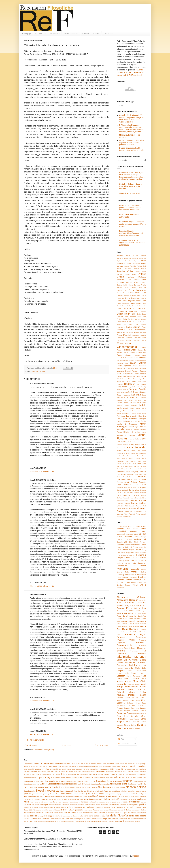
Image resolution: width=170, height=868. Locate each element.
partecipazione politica (93, 805)
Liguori (127, 563)
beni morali (126, 766)
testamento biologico (68, 822)
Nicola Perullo (123, 451)
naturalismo (44, 802)
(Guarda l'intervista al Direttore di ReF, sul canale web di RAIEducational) (130, 72)
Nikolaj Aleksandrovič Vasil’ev (132, 456)
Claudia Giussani (134, 619)
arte (75, 766)
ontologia (44, 804)
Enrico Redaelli (141, 319)
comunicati (63, 769)
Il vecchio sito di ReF (91, 34)
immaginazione (110, 794)
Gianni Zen (122, 660)
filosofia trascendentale (68, 791)
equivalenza (56, 778)
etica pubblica (50, 781)
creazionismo (42, 772)
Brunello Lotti (122, 290)
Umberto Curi (122, 506)
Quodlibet (142, 577)
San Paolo (131, 582)
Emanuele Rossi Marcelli (131, 632)
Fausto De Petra (129, 330)
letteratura (58, 796)
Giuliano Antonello (140, 374)
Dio (31, 764)
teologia (111, 819)
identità (102, 794)
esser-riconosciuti (100, 778)
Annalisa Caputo (140, 269)
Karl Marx (136, 395)
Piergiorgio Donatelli (139, 472)
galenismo (124, 791)
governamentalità (66, 794)
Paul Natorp (121, 469)
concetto (86, 769)
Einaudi (124, 545)
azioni (114, 766)
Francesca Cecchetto (139, 335)
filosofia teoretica (47, 791)
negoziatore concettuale (70, 802)
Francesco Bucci (140, 338)
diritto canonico (71, 774)
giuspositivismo (141, 791)
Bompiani (134, 531)
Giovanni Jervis (133, 368)
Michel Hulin (134, 439)
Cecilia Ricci (142, 616)
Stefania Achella (140, 495)
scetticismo (49, 813)
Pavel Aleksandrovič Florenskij (136, 469)
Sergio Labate (134, 719)
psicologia (87, 807)
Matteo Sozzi (125, 689)
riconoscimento (118, 810)
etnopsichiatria (71, 781)
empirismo (27, 778)
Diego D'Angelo (130, 629)
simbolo (134, 813)
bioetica (133, 766)
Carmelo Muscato (123, 296)
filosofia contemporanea (33, 784)
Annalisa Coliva (125, 271)
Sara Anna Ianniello (128, 716)
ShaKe (139, 582)
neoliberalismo (94, 802)
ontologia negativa (55, 805)
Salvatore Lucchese (139, 711)
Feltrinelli (129, 547)
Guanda (128, 555)
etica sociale (61, 781)
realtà (50, 810)
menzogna (65, 799)
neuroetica (125, 802)
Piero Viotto (130, 474)
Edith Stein (136, 314)
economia (114, 774)
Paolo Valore (142, 464)
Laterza (133, 560)
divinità (86, 774)
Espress (130, 545)
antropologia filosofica (31, 766)
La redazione (41, 34)
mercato (72, 799)
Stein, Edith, (129, 216)
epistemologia (45, 778)
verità (122, 821)
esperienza (89, 778)
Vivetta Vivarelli (141, 514)
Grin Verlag (121, 555)
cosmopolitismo (141, 769)
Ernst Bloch (137, 322)
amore (112, 764)
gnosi (45, 794)
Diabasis (120, 542)
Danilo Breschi (122, 627)
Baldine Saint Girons (125, 285)
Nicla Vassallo (136, 447)
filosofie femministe (84, 791)
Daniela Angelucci (128, 301)
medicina (53, 799)
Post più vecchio (101, 745)
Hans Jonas (131, 382)
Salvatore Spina (125, 713)
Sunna (78, 764)
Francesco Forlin (140, 340)
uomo (117, 822)
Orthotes (135, 572)
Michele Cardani (137, 692)
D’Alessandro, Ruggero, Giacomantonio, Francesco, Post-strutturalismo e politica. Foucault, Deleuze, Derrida (131, 128)
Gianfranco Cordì (138, 651)
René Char (138, 474)
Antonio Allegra (124, 605)
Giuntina (143, 553)
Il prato (127, 558)
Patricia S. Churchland (125, 466)
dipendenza (44, 774)
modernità (115, 799)
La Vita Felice (135, 558)
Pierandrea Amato (124, 472)
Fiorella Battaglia (140, 332)
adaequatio (85, 764)
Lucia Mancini (131, 673)
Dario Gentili (136, 303)
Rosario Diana (135, 485)
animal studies (120, 764)
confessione (94, 769)
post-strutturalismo (49, 807)
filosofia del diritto (49, 784)
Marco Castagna (133, 676)
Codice (136, 537)
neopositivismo (115, 802)
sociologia (34, 816)
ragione (133, 807)
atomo (101, 766)
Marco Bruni (127, 411)
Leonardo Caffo (132, 397)
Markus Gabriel (140, 421)
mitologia (107, 799)
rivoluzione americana (131, 810)
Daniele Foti (127, 624)
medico (59, 799)
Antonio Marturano (137, 277)
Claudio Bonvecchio (132, 298)
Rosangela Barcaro (139, 708)
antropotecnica (43, 766)
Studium (120, 585)
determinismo (128, 772)
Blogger (136, 856)
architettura (53, 766)
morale (139, 799)
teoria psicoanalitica (40, 822)
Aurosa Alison (135, 611)
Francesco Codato (126, 640)
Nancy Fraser (135, 445)
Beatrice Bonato (123, 288)
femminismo (101, 781)
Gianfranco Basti (129, 360)
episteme (34, 778)
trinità (98, 822)
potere (70, 807)
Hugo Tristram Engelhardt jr (137, 387)
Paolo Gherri (121, 464)
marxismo (28, 799)
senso (117, 813)
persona (112, 805)
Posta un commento (36, 740)
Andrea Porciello (130, 266)
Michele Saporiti (124, 698)
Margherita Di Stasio (129, 413)
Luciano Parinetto (130, 406)
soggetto (51, 816)
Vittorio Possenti (129, 514)
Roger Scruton (123, 485)
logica (110, 796)
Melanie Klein (128, 432)
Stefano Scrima (130, 725)
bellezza (119, 766)
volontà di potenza (134, 822)
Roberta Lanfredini (138, 480)
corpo (112, 769)
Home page (27, 34)
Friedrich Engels (129, 350)
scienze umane (88, 813)
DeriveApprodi (140, 539)
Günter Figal (138, 379)
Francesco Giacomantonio (127, 345)
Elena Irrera (142, 317)
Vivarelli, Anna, (130, 193)
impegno (119, 794)
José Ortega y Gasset (137, 392)
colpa (47, 769)
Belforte (136, 529)
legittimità (51, 796)
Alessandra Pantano (131, 258)
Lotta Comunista (139, 563)
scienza (67, 812)
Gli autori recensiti (71, 34)
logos (128, 796)
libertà (95, 796)
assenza (84, 766)
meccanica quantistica (41, 799)
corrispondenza (130, 769)
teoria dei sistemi (120, 819)
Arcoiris (144, 526)
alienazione (93, 764)
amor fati (106, 764)
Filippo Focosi (128, 332)
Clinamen (128, 537)
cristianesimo (55, 772)
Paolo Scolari (131, 464)
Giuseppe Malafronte (128, 665)
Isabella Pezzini (122, 390)
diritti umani (56, 774)
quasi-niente (119, 807)
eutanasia (80, 781)
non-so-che (36, 805)
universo (112, 822)
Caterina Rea (135, 296)
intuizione (38, 796)
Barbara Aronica (140, 285)
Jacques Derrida (138, 389)
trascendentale (91, 822)
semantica (111, 813)
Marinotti (143, 566)
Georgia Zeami (130, 648)
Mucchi (144, 569)
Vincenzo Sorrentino (133, 511)
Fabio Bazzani (133, 327)
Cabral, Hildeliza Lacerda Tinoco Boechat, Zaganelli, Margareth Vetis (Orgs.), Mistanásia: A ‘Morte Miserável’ (133, 119)
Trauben (128, 585)
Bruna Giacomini (139, 288)
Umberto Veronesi (135, 506)
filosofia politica (136, 787)
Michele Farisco (122, 445)
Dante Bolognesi (123, 303)
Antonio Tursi (124, 279)
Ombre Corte (123, 572)
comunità (79, 769)
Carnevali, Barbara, (132, 243)
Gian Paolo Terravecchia (125, 358)
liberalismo (79, 796)
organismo (73, 805)
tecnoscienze (90, 819)
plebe (117, 805)
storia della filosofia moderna (47, 819)
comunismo (71, 769)
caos (25, 769)
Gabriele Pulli (141, 353)
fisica (106, 791)
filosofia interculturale (77, 787)
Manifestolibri (122, 566)
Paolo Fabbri (142, 461)
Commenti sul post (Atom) (43, 750)
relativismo (56, 810)
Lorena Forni (128, 403)
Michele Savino (139, 698)
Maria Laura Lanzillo (129, 416)
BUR (128, 529)
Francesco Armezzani (131, 637)
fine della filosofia (97, 791)
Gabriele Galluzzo (129, 353)
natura (27, 802)
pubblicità (112, 807)
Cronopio (120, 539)
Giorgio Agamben (124, 366)
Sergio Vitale (134, 490)
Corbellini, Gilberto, (131, 186)
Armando (120, 529)
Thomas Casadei (138, 500)
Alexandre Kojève (131, 261)
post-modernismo (37, 807)
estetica (115, 777)
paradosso (81, 805)
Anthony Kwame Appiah (127, 274)
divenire (80, 774)
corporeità (119, 769)
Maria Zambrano (130, 419)
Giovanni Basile (138, 660)
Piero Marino (121, 474)
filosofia (127, 781)
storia (86, 816)
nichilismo (28, 805)
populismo (27, 807)
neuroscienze (135, 802)
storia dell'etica (95, 816)
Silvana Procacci (127, 493)
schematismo (58, 813)
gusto (88, 794)
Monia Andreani (123, 700)
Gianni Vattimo (138, 363)
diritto (63, 774)
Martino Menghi (133, 427)
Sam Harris (128, 488)
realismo (32, 810)
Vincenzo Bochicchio (129, 509)
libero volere (88, 796)
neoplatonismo (104, 802)
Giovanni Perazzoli (132, 371)
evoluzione (88, 781)
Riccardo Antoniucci (137, 706)
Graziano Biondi (127, 379)
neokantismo (83, 802)
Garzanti (138, 550)
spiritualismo (75, 816)
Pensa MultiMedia (136, 575)
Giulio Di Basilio (138, 663)
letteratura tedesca (68, 796)
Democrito (135, 306)
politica (143, 804)
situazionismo (142, 813)
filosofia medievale (91, 787)
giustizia (27, 794)
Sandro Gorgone (140, 488)
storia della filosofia (115, 815)
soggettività (43, 816)
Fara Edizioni (142, 545)
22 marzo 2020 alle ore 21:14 (42, 472)
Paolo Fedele (135, 700)
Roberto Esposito (138, 482)
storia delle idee (63, 819)
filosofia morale (106, 787)
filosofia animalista (140, 781)
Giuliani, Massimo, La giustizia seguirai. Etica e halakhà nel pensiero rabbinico (132, 143)
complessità (54, 769)
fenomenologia (114, 781)
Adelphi (120, 526)
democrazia (101, 771)
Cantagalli (129, 534)
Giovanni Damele (123, 663)
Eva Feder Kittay (131, 325)
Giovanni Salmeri (128, 374)
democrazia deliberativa (114, 772)
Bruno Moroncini (137, 290)
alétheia (100, 764)
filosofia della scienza (60, 787)
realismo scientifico (42, 810)
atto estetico (107, 766)
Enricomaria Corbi (124, 322)
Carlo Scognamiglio (130, 616)
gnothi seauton (53, 794)
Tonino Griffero (139, 503)
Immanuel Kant (56, 764)
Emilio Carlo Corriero (125, 319)
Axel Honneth (140, 282)
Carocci (138, 534)
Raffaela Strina (133, 703)
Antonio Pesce (125, 608)
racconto (127, 807)
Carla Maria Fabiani (138, 293)
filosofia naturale (120, 787)
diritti (50, 774)
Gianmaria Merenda (131, 657)
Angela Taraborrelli (124, 269)
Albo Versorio (129, 526)
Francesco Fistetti (124, 340)
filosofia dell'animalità (83, 784)
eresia (63, 778)
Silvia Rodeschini (124, 495)
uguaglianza (104, 822)
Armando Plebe (122, 611)
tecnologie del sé (80, 819)
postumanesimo (61, 807)
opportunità (65, 805)
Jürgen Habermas (124, 395)
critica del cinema (67, 772)
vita (126, 822)
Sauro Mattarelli (122, 490)
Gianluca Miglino (141, 360)
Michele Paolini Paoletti (131, 695)
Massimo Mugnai (132, 429)
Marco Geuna (137, 411)
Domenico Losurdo (135, 308)
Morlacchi (135, 569)
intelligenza (142, 794)
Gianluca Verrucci (131, 654)
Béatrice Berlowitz (123, 293)
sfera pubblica (125, 813)
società (27, 816)
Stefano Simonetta (136, 498)
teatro (72, 819)
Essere (35, 764)
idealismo (95, 794)
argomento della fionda (65, 766)
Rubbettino (121, 582)
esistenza (80, 778)
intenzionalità (29, 796)
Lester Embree (128, 400)
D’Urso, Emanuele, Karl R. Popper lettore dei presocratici (132, 149)
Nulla (68, 764)
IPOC (133, 555)
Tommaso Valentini (123, 503)
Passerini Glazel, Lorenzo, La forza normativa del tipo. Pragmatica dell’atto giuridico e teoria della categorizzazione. (132, 176)
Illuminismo (44, 764)
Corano (26, 764)
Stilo (145, 582)
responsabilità (78, 810)
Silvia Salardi (132, 722)
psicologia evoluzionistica (100, 807)
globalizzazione (37, 794)
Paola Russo (135, 459)
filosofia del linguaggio (67, 784)
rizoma (33, 813)
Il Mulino (140, 555)
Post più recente (31, 745)
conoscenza (104, 769)
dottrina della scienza (96, 774)
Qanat (135, 577)
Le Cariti (141, 561)
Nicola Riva (135, 451)
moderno (123, 799)
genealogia (132, 791)
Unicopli (135, 585)
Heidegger (129, 384)
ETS (126, 542)
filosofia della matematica (100, 784)
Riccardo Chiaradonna (130, 477)
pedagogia (104, 805)
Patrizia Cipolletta (140, 466)
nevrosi (144, 802)
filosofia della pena (134, 784)
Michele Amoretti (130, 442)
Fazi (123, 547)
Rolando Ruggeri (123, 708)
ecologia (107, 774)
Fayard (119, 547)
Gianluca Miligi (123, 363)
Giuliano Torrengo (123, 376)
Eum (135, 545)
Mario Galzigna (128, 421)
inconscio (127, 794)
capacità (31, 769)
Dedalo (129, 539)
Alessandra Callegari (131, 597)
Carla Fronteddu (129, 613)
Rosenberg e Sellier (139, 580)
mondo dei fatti (131, 799)
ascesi (79, 766)
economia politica (124, 774)
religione (64, 810)
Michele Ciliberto (39, 372)
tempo (105, 819)
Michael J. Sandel (126, 435)
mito (101, 799)
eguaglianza (142, 774)
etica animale (138, 778)
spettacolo (67, 816)
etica (129, 777)
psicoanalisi (78, 807)
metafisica (89, 799)
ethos (123, 778)
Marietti (133, 566)
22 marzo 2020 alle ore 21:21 (42, 701)
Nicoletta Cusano (129, 453)
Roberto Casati (123, 482)
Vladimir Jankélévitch (124, 517)
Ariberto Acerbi (140, 280)
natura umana (35, 802)
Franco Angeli (128, 550)
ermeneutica (71, 778)
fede (94, 781)
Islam (64, 764)
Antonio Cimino (139, 605)
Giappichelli (130, 553)
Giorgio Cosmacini (139, 366)
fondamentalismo (114, 791)
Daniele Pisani (141, 301)
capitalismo (39, 769)
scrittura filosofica (100, 813)
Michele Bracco (141, 442)
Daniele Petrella (140, 624)
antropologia (141, 764)
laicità (44, 796)
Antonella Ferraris (136, 603)
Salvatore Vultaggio (140, 714)
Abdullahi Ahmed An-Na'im (128, 256)
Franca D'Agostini (124, 335)
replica (70, 810)
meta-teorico (79, 799)
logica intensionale (119, 796)
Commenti (124, 744)
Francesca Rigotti (135, 634)
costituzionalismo (30, 772)
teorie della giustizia (54, 822)
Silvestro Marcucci (140, 493)
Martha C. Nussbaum (127, 424)
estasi (108, 778)
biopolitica (142, 766)
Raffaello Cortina (124, 580)
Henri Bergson (141, 384)
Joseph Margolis (122, 392)
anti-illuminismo (130, 764)
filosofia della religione (42, 787)
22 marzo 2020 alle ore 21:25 (42, 734)
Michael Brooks (141, 432)
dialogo (137, 772)
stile (82, 816)
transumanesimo (80, 822)
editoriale (133, 774)
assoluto (90, 766)
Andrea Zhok (142, 266)
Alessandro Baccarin (127, 600)
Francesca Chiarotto (124, 338)
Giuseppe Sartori (135, 376)
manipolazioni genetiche (138, 796)
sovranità (59, 816)
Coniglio (143, 537)
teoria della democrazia (134, 819)
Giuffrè (137, 553)
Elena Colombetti (130, 317)
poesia (136, 805)
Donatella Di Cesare (125, 311)
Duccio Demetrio (140, 311)
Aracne (137, 526)
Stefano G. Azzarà (123, 498)
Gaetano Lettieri (140, 355)
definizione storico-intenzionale (85, 772)
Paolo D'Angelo (131, 461)
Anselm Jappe (141, 272)
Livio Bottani (138, 400)
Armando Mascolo (125, 282)
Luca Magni (137, 403)
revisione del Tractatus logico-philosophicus (98, 810)
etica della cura (37, 781)
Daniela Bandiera (130, 621)
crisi (48, 772)
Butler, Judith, (130, 208)
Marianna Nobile (134, 684)
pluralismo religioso (126, 805)
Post (121, 739)
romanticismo (40, 813)
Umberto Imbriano (135, 729)
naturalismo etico (55, 802)
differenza (36, 774)
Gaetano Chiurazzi (125, 355)
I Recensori (55, 34)
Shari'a (73, 764)
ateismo (96, 766)
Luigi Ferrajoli (135, 408)
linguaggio (103, 796)
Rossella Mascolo (123, 711)
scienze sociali (76, 813)
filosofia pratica (30, 791)
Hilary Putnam (122, 387)
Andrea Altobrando (133, 264)
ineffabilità (134, 794)
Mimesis (122, 569)
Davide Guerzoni (134, 627)
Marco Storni (131, 678)
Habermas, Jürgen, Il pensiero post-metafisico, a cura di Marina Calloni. (133, 224)
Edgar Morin (123, 314)
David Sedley (127, 306)
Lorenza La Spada (134, 671)
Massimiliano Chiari (136, 687)
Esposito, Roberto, (132, 233)
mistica (97, 799)
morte (144, 799)
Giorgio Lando (122, 368)
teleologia (98, 819)
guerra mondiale (79, 794)
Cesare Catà (122, 619)
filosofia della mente (119, 784)
